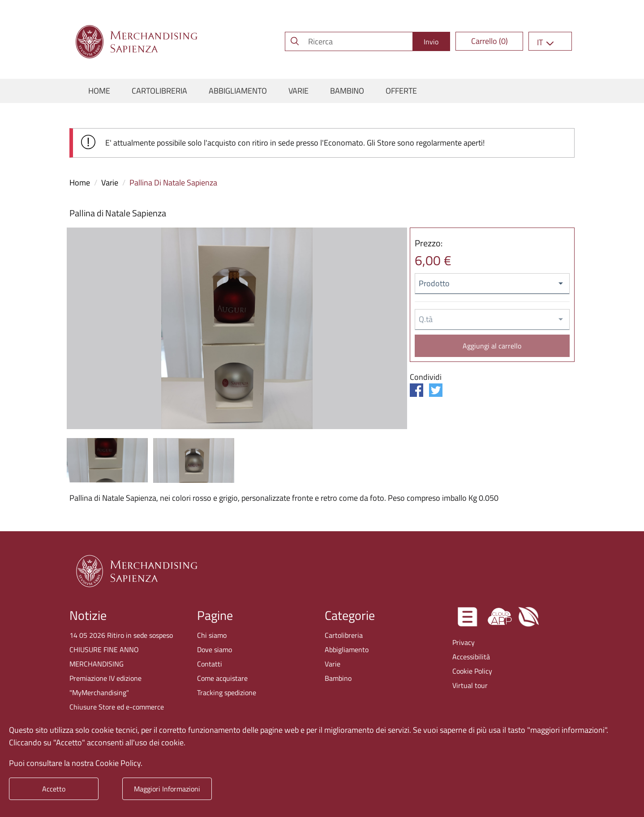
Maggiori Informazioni (167, 789)
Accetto (54, 789)
